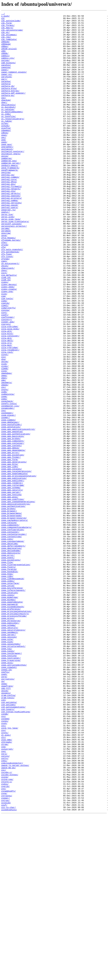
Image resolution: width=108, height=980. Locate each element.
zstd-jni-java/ (10, 871)
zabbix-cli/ (8, 67)
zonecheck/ (7, 479)
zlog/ (4, 443)
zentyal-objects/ (11, 230)
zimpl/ (5, 364)
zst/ (4, 868)
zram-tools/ (8, 835)
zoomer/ (6, 499)
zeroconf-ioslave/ (12, 266)
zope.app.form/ (10, 549)
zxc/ (4, 922)
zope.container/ (10, 636)
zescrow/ (6, 277)
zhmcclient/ (8, 319)
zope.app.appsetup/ (12, 515)
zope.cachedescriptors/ (15, 622)
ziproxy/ (6, 387)
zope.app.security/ (12, 585)
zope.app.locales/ (12, 560)
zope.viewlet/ (9, 798)
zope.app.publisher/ (13, 574)
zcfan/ (5, 146)
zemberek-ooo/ (9, 190)
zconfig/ (6, 151)
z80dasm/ (6, 50)
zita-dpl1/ (7, 406)
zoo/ (4, 490)
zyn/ (4, 944)
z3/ (3, 20)
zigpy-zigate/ (9, 345)
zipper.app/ (8, 384)
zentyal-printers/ (12, 235)
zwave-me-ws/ (9, 919)
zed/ (4, 165)
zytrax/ (6, 958)
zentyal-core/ (9, 213)
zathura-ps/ (8, 112)
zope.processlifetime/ (14, 737)
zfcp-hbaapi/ (9, 283)
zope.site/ (7, 765)
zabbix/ (6, 64)
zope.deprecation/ (12, 656)
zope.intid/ (8, 700)
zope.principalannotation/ (16, 731)
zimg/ (4, 359)
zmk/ (4, 454)
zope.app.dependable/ (13, 538)
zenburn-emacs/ (10, 196)
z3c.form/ (7, 25)
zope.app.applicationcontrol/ (18, 513)
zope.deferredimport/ (13, 653)
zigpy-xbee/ (8, 342)
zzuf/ (4, 964)
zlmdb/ (5, 440)
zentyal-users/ (10, 247)
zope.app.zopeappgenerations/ (18, 599)
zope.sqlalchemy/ (11, 770)
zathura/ (6, 98)
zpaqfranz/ (7, 821)
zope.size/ (7, 768)
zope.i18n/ (7, 689)
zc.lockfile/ (9, 137)
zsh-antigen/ (9, 843)
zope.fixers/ (9, 678)
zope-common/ (9, 501)
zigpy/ (5, 336)
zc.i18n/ (6, 134)
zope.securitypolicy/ (13, 754)
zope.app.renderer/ (12, 577)
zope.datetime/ (10, 650)
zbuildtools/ (9, 123)
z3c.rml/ (6, 42)
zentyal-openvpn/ (11, 233)
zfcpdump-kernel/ (11, 286)
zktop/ (5, 431)
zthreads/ (7, 888)
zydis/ (5, 938)
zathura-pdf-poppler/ (13, 109)
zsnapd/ (6, 860)
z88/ (4, 59)
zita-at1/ (7, 395)
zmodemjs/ (7, 457)
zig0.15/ (6, 333)
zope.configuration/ (13, 633)
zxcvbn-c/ (7, 924)
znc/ (4, 462)
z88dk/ (5, 62)
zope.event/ (8, 667)
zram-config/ (9, 832)
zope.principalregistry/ (15, 734)
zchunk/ (6, 148)
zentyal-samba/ (10, 238)
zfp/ (4, 294)
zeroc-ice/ (7, 255)
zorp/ (4, 810)
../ (3, 14)
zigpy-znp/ (7, 347)
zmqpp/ (5, 459)
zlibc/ (5, 437)
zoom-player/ (9, 496)
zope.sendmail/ (10, 756)
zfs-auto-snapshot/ (12, 297)
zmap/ (4, 448)
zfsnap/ (6, 308)
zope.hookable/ (10, 684)
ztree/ (5, 891)
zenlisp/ (6, 204)
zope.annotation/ (11, 510)
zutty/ (5, 908)
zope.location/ (10, 709)
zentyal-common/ (10, 210)
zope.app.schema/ (11, 583)
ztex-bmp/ (7, 885)
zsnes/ (5, 863)
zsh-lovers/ (8, 849)
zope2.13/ (7, 801)
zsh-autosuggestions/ (13, 846)
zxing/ (5, 930)
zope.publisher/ (10, 745)
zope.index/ (8, 695)
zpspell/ (6, 829)
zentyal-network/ (11, 224)
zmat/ (4, 451)
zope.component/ (10, 627)
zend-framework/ (10, 199)
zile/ (4, 350)
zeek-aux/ (7, 171)
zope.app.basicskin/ (13, 521)
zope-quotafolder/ (12, 507)
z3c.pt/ (6, 36)
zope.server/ (9, 759)
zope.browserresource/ (14, 619)
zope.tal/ (7, 776)
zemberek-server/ (11, 193)
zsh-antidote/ (9, 840)
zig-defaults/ (9, 328)
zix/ (4, 426)
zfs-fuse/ (7, 303)
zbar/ (4, 120)
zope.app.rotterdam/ (13, 580)
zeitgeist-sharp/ (11, 182)
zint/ (4, 373)
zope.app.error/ (10, 541)
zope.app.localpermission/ (16, 563)
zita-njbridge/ (10, 415)
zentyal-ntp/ (9, 227)
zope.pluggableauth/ (13, 726)
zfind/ (5, 291)
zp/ (3, 815)
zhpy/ (4, 322)
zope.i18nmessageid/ (13, 692)
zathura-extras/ (10, 106)
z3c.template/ (9, 45)
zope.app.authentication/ (16, 518)
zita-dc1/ (7, 403)
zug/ (4, 894)
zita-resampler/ (10, 417)
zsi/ (4, 857)
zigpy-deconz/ (9, 339)
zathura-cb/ (8, 101)
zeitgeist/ (7, 176)
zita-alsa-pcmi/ (10, 392)
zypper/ (6, 955)
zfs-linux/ (7, 305)
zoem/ (4, 473)
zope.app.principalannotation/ (19, 569)
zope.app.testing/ (12, 591)
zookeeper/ (7, 493)
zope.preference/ (11, 728)
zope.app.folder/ (11, 546)
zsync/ (5, 877)
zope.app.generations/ (14, 552)
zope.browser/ (9, 611)
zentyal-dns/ (9, 219)
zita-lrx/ (7, 409)
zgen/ (4, 311)
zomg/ (4, 476)
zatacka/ (6, 95)
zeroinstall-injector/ (14, 269)
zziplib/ (6, 961)
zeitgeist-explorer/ (13, 179)
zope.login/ (8, 712)
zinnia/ (6, 370)
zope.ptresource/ (11, 742)
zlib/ (4, 434)
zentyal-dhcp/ (9, 216)
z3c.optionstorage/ (12, 34)
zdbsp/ (5, 157)
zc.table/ (7, 143)
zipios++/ (7, 381)
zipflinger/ (8, 378)
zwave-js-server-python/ (15, 916)
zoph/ (4, 807)
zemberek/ (7, 188)
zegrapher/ (7, 174)
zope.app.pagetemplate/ (15, 566)
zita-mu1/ (7, 412)
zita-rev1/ (7, 420)
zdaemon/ (6, 154)
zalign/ (6, 70)
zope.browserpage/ (12, 616)
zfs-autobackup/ (10, 300)
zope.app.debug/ (10, 535)
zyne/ (4, 950)
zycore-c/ (7, 936)
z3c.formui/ (8, 28)
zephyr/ (6, 252)
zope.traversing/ (11, 790)
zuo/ (4, 899)
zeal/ (4, 160)
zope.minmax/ (9, 717)
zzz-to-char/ (9, 966)
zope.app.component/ (13, 527)
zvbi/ (4, 910)
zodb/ (4, 468)
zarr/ (4, 92)
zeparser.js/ (9, 249)
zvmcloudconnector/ (12, 913)
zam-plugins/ (9, 73)
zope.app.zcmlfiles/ (13, 597)
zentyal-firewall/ (12, 221)
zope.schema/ (9, 748)
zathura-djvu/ (9, 104)
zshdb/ (5, 854)
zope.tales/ (8, 779)
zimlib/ (6, 361)
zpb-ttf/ (6, 824)
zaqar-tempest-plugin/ (14, 84)
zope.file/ (7, 672)
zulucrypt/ (7, 896)
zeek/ (4, 168)
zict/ (4, 325)
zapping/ (6, 78)
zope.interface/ (10, 698)
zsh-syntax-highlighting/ (16, 852)
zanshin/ (6, 76)
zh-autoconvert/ (10, 314)
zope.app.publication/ (14, 571)
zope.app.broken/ (11, 524)
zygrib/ (6, 941)
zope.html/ (7, 686)
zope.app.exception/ (13, 543)
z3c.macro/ (7, 31)
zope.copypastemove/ (13, 647)
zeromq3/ (6, 275)
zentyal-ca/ (8, 207)
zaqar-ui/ (7, 87)
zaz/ (4, 115)
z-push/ (6, 17)
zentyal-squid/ (10, 244)
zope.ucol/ (7, 793)
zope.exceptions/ (11, 670)
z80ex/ (5, 53)
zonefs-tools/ (9, 482)
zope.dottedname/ (11, 658)
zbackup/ (6, 118)
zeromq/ (6, 272)
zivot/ (5, 423)
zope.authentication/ (13, 605)
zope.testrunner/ (11, 787)
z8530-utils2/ (9, 56)
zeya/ (4, 280)
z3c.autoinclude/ (11, 22)
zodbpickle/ (8, 471)
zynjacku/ (7, 952)
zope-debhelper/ (10, 504)
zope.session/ (9, 762)
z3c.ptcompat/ (9, 39)
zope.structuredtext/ (13, 773)
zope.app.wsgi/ (10, 594)
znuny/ (5, 465)
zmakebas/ (7, 445)
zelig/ (5, 185)
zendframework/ (10, 202)
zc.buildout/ (9, 126)
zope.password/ (10, 723)
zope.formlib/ (9, 681)
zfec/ (4, 289)
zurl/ (4, 902)
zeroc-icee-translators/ (15, 263)
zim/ (4, 353)
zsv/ (4, 874)
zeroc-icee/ (8, 258)
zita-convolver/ (10, 401)
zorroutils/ (8, 812)
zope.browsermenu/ (12, 613)
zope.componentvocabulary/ (16, 630)
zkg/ (4, 429)
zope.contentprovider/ (14, 639)
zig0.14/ (6, 331)
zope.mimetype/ (10, 714)
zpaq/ (4, 818)
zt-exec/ (6, 880)
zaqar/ (5, 81)
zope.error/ (8, 664)
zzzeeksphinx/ (9, 969)
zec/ (4, 162)
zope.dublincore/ (11, 661)
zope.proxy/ (8, 740)
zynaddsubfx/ (9, 947)
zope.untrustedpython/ (14, 796)
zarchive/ (7, 90)
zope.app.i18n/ (10, 557)
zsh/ (4, 838)
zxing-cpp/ (7, 933)
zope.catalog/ (9, 625)
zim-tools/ (7, 356)
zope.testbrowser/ (12, 782)
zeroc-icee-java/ (11, 261)
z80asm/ (6, 48)
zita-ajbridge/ (10, 389)
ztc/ (4, 882)
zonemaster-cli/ (10, 485)
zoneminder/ (8, 487)
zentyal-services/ (12, 241)
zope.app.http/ (10, 555)
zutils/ (6, 905)
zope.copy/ (7, 644)
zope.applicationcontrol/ (16, 602)
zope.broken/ (9, 608)
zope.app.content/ (12, 532)
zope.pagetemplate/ (12, 720)
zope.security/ (10, 751)
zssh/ (4, 866)
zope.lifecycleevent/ (13, 706)
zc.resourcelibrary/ (13, 140)
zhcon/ (5, 317)
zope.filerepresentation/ (16, 675)
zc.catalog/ (8, 129)
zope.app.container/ (13, 529)
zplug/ (5, 826)
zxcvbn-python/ (10, 927)
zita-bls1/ (7, 398)
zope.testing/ (9, 784)
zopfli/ (6, 804)
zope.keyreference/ (12, 703)
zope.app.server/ (11, 588)
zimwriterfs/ (9, 367)
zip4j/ (5, 375)
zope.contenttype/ (12, 642)
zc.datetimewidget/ (12, 132)
